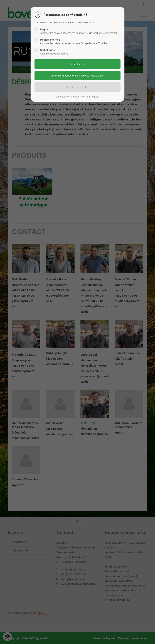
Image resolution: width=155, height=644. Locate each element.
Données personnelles (68, 97)
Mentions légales (90, 97)
